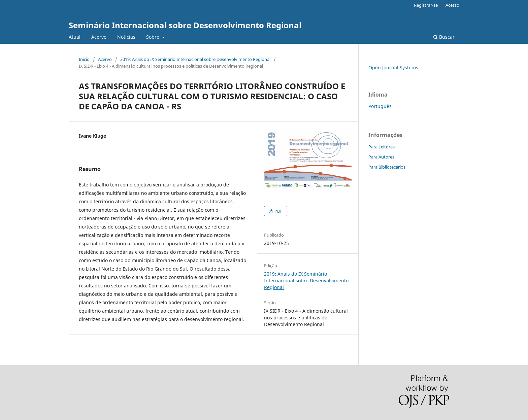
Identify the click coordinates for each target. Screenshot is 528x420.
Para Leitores (382, 147)
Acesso (452, 5)
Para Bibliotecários (387, 167)
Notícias (126, 37)
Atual (75, 37)
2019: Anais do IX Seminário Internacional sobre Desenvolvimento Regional (195, 59)
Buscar (444, 37)
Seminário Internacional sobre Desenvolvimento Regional (185, 25)
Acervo (99, 37)
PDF (278, 211)
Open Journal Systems (393, 67)
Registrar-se (426, 5)
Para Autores (381, 157)
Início (84, 59)
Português (380, 106)
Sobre (153, 37)
